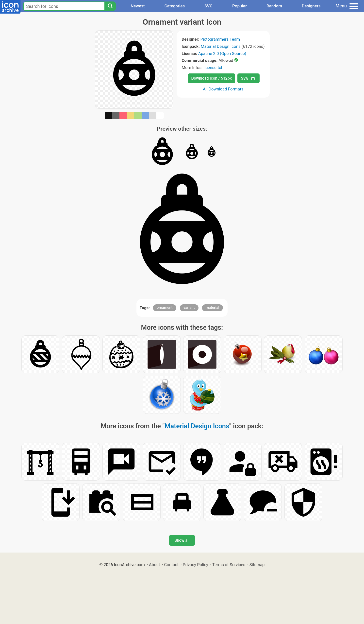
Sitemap (257, 565)
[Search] (110, 6)
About (155, 565)
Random (274, 6)
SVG (208, 6)
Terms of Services (229, 565)
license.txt (213, 68)
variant (189, 308)
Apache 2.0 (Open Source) (222, 53)
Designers (311, 6)
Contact (171, 565)
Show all (182, 540)
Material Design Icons (221, 46)
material (212, 308)
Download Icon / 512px (212, 78)
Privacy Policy (195, 565)
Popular (240, 6)
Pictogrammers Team (220, 39)
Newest (138, 6)
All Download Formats (223, 89)
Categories (175, 6)
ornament (165, 308)
